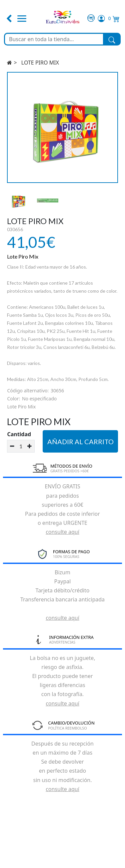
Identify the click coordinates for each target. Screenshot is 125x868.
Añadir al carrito (80, 442)
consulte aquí (62, 532)
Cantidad (19, 434)
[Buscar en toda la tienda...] (54, 39)
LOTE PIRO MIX (40, 63)
